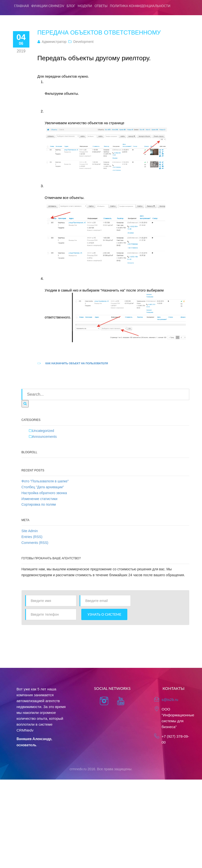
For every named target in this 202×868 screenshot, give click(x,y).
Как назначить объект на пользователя (77, 363)
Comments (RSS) (35, 543)
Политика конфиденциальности (140, 6)
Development (83, 42)
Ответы (101, 6)
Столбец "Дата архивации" (43, 487)
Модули (85, 6)
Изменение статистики (40, 499)
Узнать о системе (104, 614)
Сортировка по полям (39, 504)
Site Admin (30, 531)
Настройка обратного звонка (44, 493)
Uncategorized (43, 431)
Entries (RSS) (32, 537)
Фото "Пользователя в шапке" (45, 481)
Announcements (44, 437)
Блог (71, 6)
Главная (22, 6)
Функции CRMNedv (48, 6)
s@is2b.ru (170, 700)
